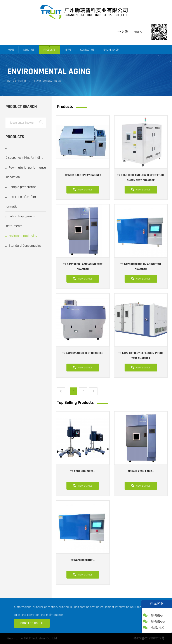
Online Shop (111, 50)
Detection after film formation (21, 202)
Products (50, 50)
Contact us (87, 50)
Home (11, 50)
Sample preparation (21, 187)
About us (29, 50)
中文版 (123, 32)
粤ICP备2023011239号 (149, 638)
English (139, 32)
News (68, 50)
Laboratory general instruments (20, 221)
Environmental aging (21, 236)
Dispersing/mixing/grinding (24, 154)
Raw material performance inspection (26, 172)
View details (83, 189)
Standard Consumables (23, 246)
